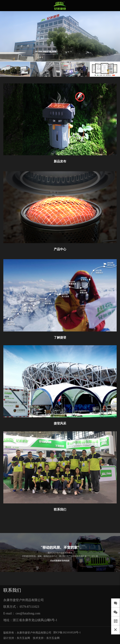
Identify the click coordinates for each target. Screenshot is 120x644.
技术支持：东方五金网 (46, 638)
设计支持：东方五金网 (17, 638)
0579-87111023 (30, 607)
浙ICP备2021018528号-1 (67, 632)
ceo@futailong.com (28, 613)
